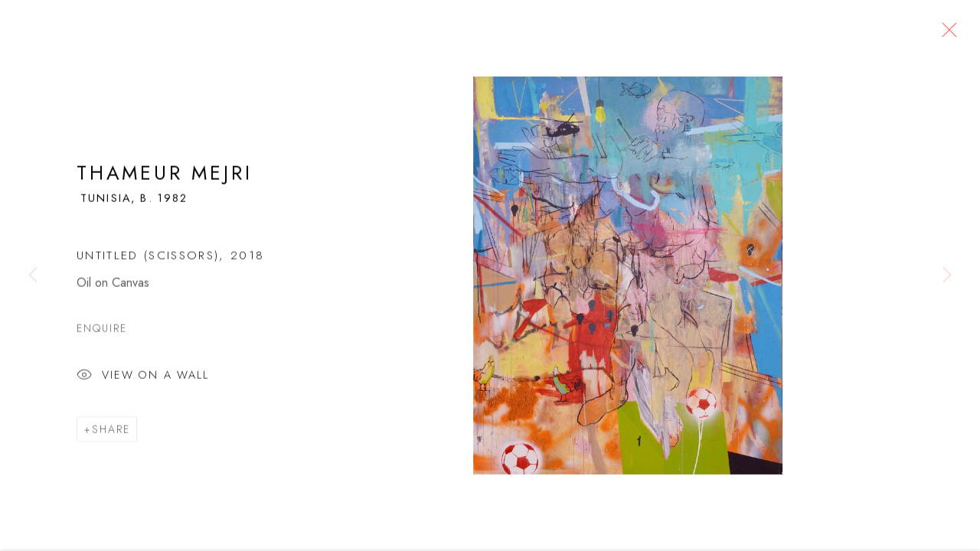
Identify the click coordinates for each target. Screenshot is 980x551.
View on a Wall (143, 380)
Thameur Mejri (164, 177)
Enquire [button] (102, 333)
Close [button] (946, 34)
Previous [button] (33, 275)
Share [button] (111, 433)
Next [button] (947, 275)
